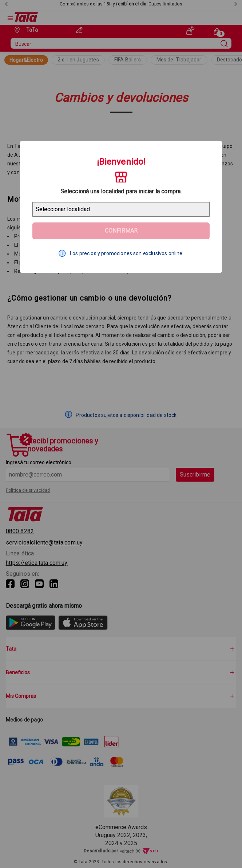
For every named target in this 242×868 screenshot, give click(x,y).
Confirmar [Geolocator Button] (121, 231)
